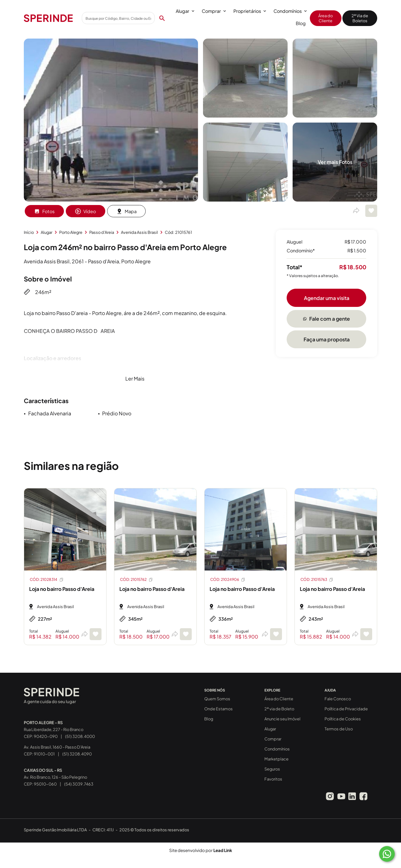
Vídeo (86, 211)
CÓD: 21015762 (137, 580)
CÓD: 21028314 (47, 580)
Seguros (272, 769)
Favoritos (273, 779)
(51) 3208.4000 (80, 736)
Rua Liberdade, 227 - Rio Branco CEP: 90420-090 (54, 729)
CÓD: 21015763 (317, 580)
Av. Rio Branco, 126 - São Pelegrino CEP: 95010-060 (55, 777)
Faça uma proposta (327, 339)
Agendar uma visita (327, 298)
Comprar (214, 11)
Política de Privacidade (346, 709)
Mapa (127, 211)
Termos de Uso (339, 729)
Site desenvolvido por (201, 850)
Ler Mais (135, 379)
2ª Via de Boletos (360, 18)
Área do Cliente (325, 18)
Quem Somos (217, 699)
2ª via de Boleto (279, 709)
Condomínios (290, 11)
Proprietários (250, 11)
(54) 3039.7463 (79, 784)
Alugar (185, 11)
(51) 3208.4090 (77, 754)
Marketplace (276, 759)
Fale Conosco (338, 699)
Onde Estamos (219, 709)
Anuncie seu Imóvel (282, 719)
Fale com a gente (326, 319)
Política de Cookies (343, 719)
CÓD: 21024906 (228, 580)
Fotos (44, 211)
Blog (301, 23)
